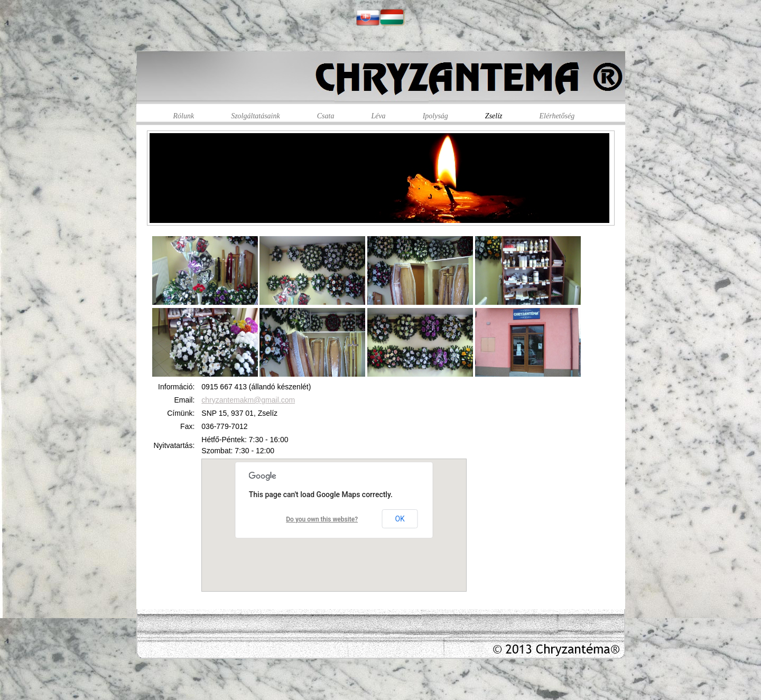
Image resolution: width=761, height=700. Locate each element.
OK (400, 519)
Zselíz (494, 116)
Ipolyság (435, 116)
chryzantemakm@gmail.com (248, 400)
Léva (378, 116)
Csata (326, 116)
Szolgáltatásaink (256, 116)
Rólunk (184, 116)
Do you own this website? (322, 519)
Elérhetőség (557, 116)
